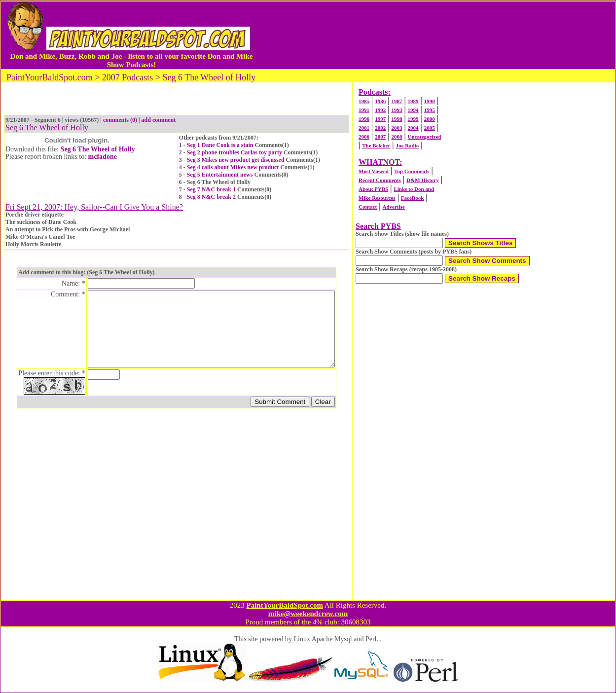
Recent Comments (380, 180)
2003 (397, 128)
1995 (430, 110)
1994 (413, 110)
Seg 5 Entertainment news (220, 175)
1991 (364, 110)
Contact (368, 207)
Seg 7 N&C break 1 (211, 189)
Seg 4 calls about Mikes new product (233, 167)
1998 (397, 119)
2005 (430, 128)
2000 (430, 119)
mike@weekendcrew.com (308, 614)
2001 (364, 128)
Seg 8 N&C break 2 (211, 197)
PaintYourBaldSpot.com (284, 605)
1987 (397, 101)
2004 (413, 128)
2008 (397, 137)
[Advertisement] (435, 35)
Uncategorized (425, 137)
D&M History (423, 180)
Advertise (393, 207)
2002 (380, 128)
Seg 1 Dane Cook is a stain (220, 145)
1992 (380, 110)
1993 (397, 110)
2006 (364, 137)
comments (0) (120, 120)
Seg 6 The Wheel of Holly (98, 149)
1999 (413, 119)
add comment (159, 120)
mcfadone (103, 157)
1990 (430, 101)
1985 (364, 101)
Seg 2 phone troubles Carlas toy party (235, 152)
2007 (380, 137)
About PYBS (373, 189)
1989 (413, 101)
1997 (380, 119)
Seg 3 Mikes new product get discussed (236, 160)
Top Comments (412, 171)
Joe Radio (408, 146)
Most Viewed (374, 171)
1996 (364, 119)
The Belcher (376, 146)
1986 (380, 101)
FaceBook (412, 198)
